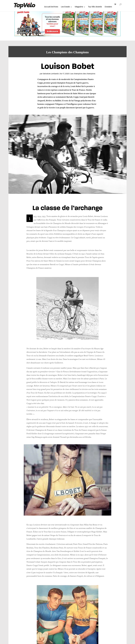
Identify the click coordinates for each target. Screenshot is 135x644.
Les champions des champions (83, 74)
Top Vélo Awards (95, 7)
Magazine (79, 7)
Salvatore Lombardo (51, 74)
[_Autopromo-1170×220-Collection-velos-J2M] (67, 34)
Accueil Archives (51, 7)
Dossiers (108, 7)
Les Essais (65, 7)
